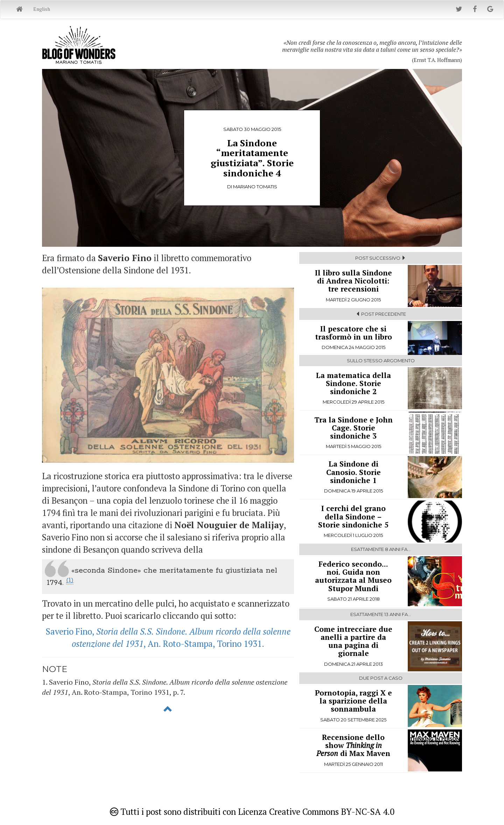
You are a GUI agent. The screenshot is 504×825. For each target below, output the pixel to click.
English (42, 9)
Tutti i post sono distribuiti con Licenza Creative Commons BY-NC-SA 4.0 (252, 812)
